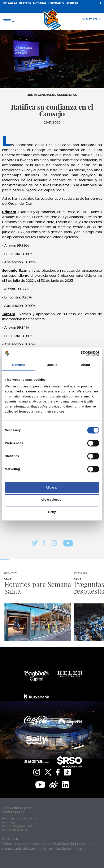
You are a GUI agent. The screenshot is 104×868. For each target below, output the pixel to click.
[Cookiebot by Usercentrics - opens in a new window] (81, 353)
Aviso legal (9, 822)
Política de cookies (15, 830)
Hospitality (56, 3)
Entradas (40, 3)
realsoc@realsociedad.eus (20, 819)
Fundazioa (10, 3)
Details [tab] (52, 365)
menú (8, 20)
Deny (52, 512)
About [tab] (86, 365)
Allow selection (52, 500)
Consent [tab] (19, 365)
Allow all (52, 487)
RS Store (25, 3)
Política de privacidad (17, 826)
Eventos (72, 3)
